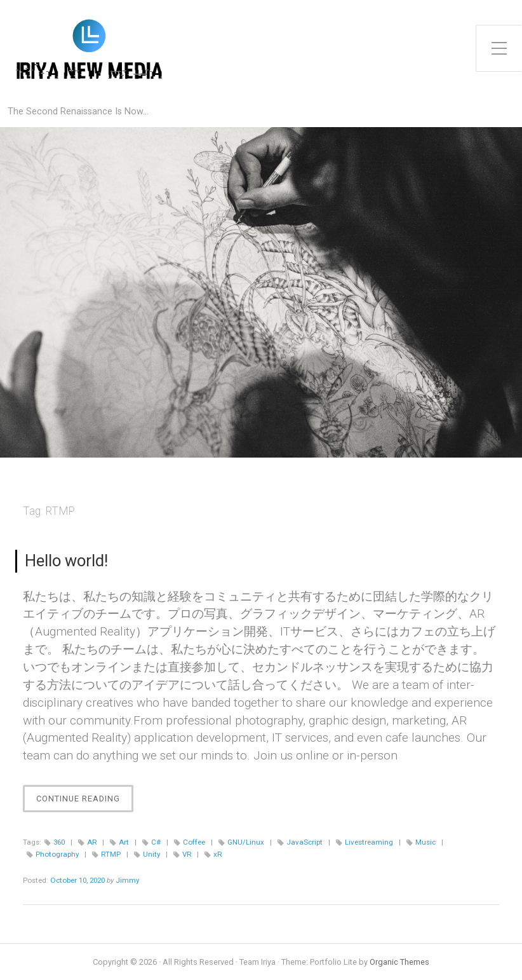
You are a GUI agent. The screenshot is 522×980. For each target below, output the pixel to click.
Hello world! (66, 561)
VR (187, 854)
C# (156, 842)
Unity (151, 854)
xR (217, 854)
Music (425, 842)
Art (124, 842)
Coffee (194, 842)
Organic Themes (399, 962)
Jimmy (127, 880)
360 (59, 842)
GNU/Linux (246, 842)
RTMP (111, 854)
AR (92, 842)
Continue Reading (85, 802)
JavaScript (304, 842)
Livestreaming (369, 842)
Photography (57, 854)
